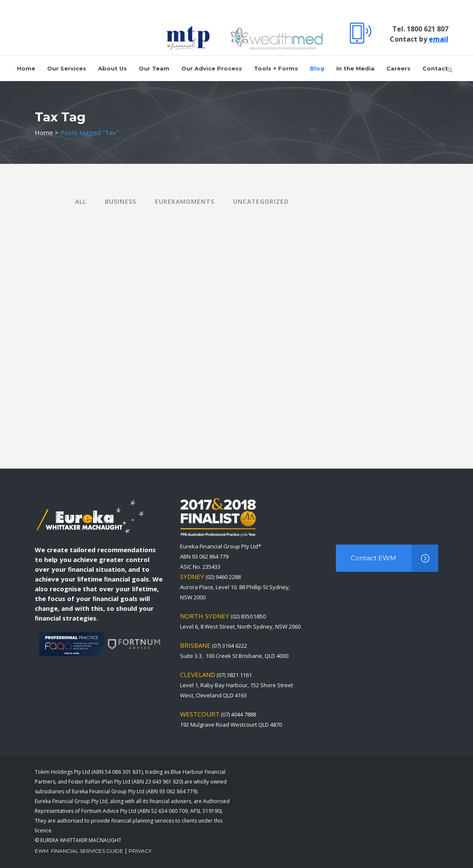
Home (44, 132)
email (436, 39)
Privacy (140, 851)
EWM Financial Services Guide (79, 851)
